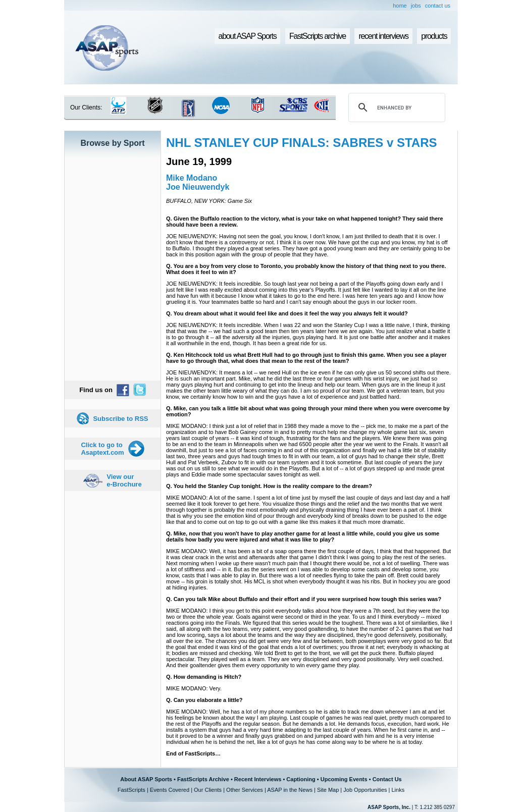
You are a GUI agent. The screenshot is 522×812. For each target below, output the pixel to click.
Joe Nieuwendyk (198, 187)
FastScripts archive (318, 36)
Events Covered (170, 790)
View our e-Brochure (124, 480)
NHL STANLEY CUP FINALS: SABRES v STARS (302, 143)
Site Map (328, 790)
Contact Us (387, 779)
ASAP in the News (290, 790)
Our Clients (208, 790)
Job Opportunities (365, 790)
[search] (395, 107)
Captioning (301, 779)
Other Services (245, 790)
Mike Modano (192, 178)
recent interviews (383, 36)
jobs (416, 6)
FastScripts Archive (203, 779)
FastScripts (132, 790)
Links (398, 790)
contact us (438, 6)
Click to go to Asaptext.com (102, 449)
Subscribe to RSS (120, 419)
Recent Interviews (258, 779)
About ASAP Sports (146, 779)
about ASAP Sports (248, 36)
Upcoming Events (344, 779)
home (400, 6)
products (434, 36)
